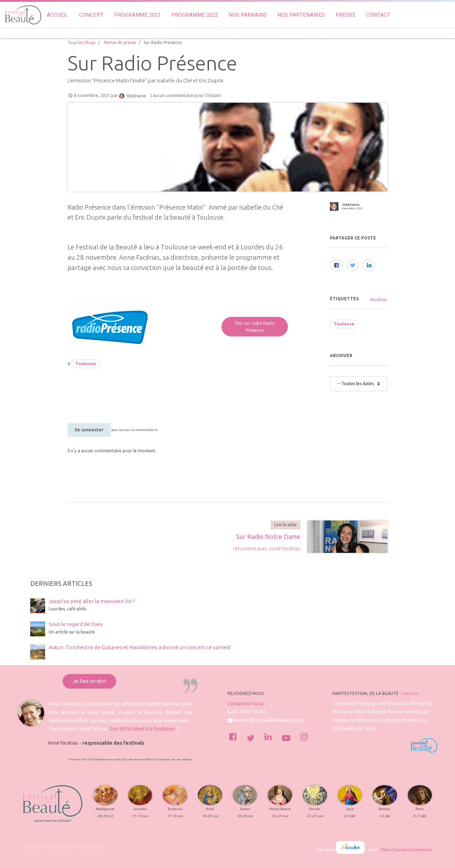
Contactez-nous (245, 703)
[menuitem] (57, 15)
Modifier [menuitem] (379, 300)
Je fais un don (89, 681)
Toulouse (86, 364)
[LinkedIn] (369, 265)
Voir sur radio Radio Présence (255, 327)
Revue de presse (120, 42)
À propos (410, 694)
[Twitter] (353, 265)
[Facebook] (336, 265)
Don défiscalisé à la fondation (142, 729)
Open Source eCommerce (406, 850)
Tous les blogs (81, 42)
